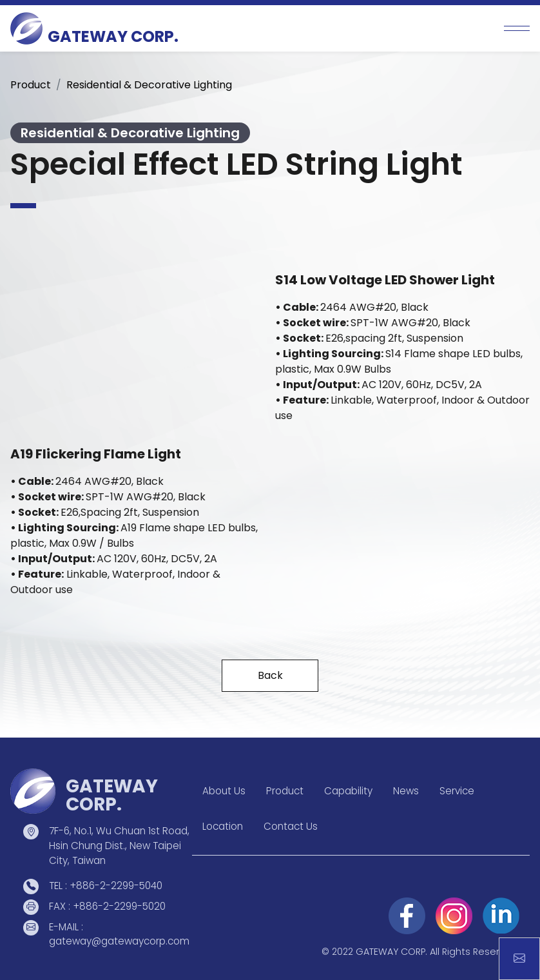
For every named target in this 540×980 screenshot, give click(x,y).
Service (457, 791)
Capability (348, 791)
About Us (224, 791)
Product (31, 85)
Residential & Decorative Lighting (149, 85)
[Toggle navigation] (517, 28)
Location (223, 826)
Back (270, 675)
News (406, 791)
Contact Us (291, 826)
